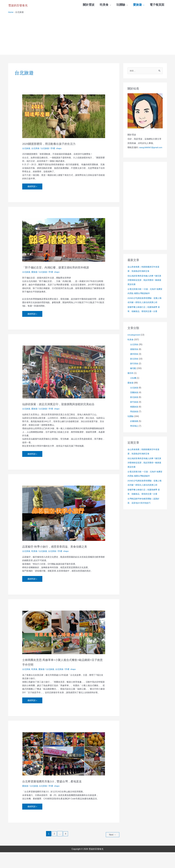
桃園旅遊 (134, 412)
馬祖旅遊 (134, 417)
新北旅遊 (134, 402)
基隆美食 (134, 354)
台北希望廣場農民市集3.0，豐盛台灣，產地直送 (62, 797)
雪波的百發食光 (24, 5)
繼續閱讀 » (33, 186)
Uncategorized (134, 340)
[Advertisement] (88, 34)
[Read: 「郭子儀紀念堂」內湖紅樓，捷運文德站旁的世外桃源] (64, 240)
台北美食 (36, 149)
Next (112, 850)
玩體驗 (131, 421)
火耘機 (133, 383)
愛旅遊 (35, 278)
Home (11, 13)
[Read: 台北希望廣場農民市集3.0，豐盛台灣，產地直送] (64, 770)
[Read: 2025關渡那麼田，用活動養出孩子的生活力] (64, 117)
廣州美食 (134, 359)
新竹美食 (134, 369)
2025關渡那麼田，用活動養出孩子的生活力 (58, 144)
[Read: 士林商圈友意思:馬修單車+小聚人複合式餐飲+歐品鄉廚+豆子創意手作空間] (64, 648)
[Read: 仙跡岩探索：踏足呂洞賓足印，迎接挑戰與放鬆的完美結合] (64, 378)
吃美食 (35, 567)
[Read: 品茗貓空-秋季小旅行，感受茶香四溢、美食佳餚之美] (64, 524)
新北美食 (134, 364)
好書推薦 (134, 426)
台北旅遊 (26, 149)
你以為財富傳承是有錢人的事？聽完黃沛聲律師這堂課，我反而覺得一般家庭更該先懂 (144, 285)
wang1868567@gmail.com (140, 152)
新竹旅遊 (134, 407)
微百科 (131, 378)
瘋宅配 (133, 373)
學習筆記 (134, 431)
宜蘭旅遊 (134, 397)
